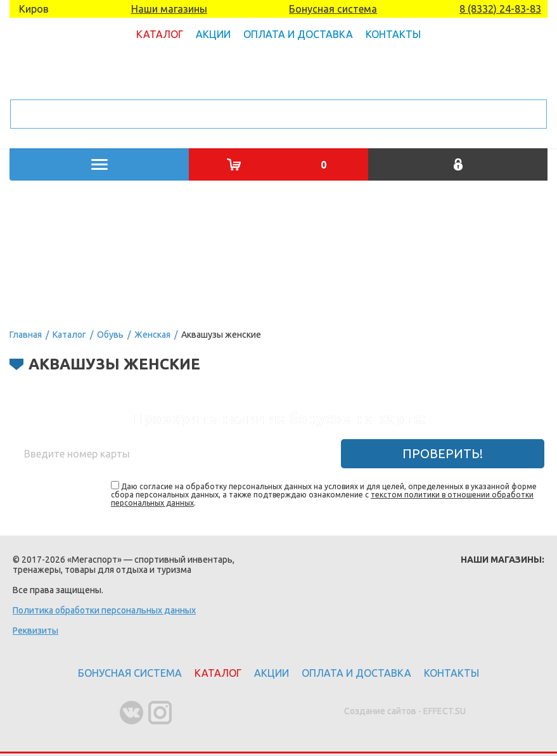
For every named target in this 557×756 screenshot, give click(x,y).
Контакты (393, 34)
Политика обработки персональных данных (104, 610)
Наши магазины (169, 9)
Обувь (110, 335)
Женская (152, 335)
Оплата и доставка (298, 34)
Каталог (160, 34)
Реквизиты (35, 631)
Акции (213, 34)
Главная (26, 335)
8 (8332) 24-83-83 (500, 9)
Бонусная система (333, 9)
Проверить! (443, 453)
